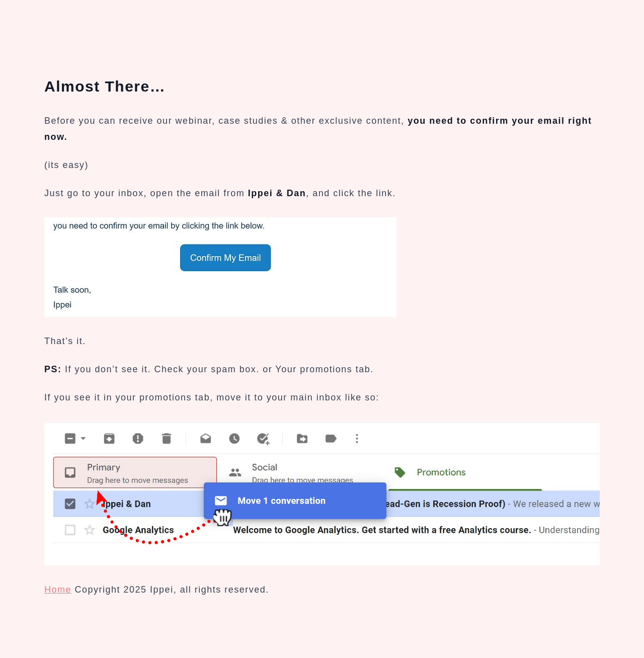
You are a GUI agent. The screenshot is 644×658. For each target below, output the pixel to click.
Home (58, 590)
